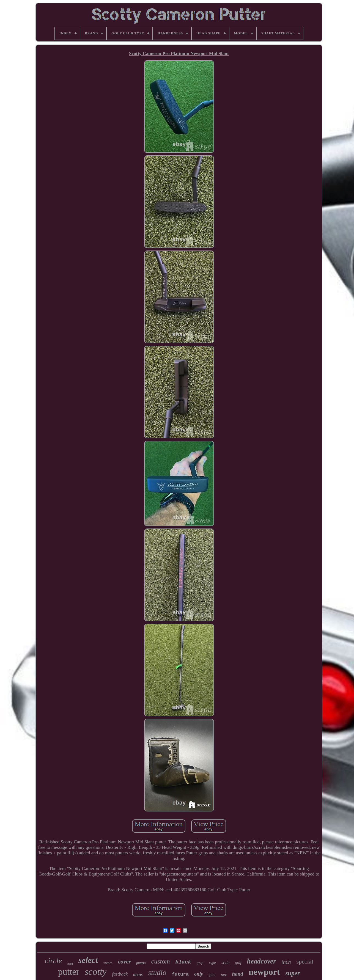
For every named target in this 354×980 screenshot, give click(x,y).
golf (238, 963)
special (305, 961)
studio (157, 973)
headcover (262, 961)
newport (264, 972)
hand (238, 974)
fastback (120, 974)
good (70, 964)
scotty (96, 972)
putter (69, 972)
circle (53, 961)
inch (286, 962)
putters (141, 963)
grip (200, 963)
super (292, 973)
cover (124, 962)
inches (108, 963)
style (225, 963)
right (212, 963)
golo (212, 975)
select (88, 960)
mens (138, 974)
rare (224, 975)
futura (180, 974)
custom (161, 961)
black (183, 962)
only (199, 974)
